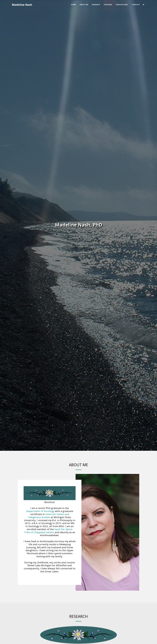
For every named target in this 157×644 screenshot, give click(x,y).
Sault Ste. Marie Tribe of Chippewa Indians (48, 531)
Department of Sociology (40, 512)
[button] (143, 5)
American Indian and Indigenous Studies (49, 516)
